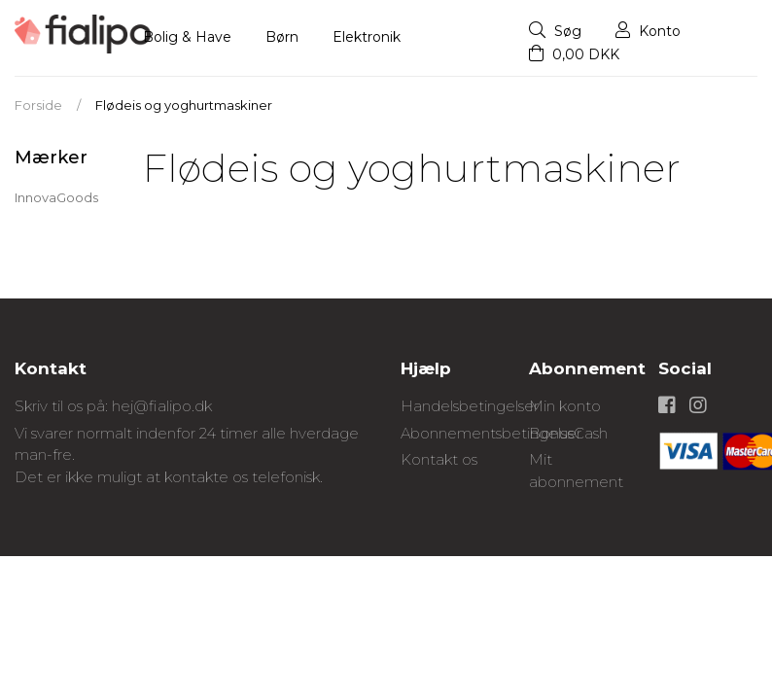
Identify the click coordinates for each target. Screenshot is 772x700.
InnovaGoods (56, 197)
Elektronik (367, 37)
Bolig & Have (187, 37)
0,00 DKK (574, 54)
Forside (38, 105)
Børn (282, 37)
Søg (555, 31)
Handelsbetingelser (470, 406)
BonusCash (568, 433)
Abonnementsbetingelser (491, 433)
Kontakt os (439, 459)
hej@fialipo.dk (162, 406)
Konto (648, 31)
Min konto (565, 406)
